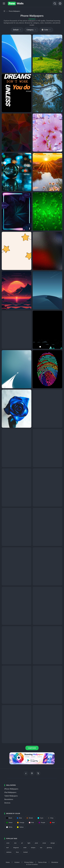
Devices (7, 803)
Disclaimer (55, 862)
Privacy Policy (29, 862)
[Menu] (4, 3)
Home (8, 862)
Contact (17, 862)
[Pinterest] (32, 773)
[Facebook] (26, 773)
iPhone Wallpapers (11, 789)
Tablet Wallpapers (11, 796)
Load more (32, 748)
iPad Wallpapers (10, 792)
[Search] (55, 3)
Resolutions (9, 799)
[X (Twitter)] (38, 773)
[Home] (4, 11)
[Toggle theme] (60, 3)
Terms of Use (42, 862)
